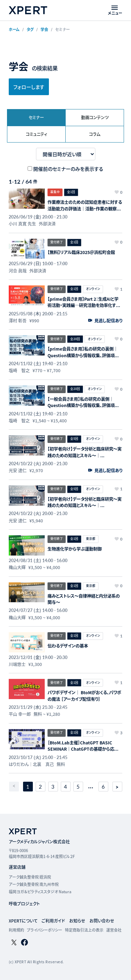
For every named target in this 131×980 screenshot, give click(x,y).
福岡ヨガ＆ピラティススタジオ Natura (40, 891)
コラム (95, 134)
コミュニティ (37, 134)
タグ (30, 29)
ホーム (14, 29)
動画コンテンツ (95, 117)
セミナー (36, 117)
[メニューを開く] (115, 10)
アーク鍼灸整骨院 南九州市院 (34, 884)
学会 (44, 29)
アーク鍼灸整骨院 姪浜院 (30, 877)
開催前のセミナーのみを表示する (68, 169)
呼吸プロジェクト (24, 904)
